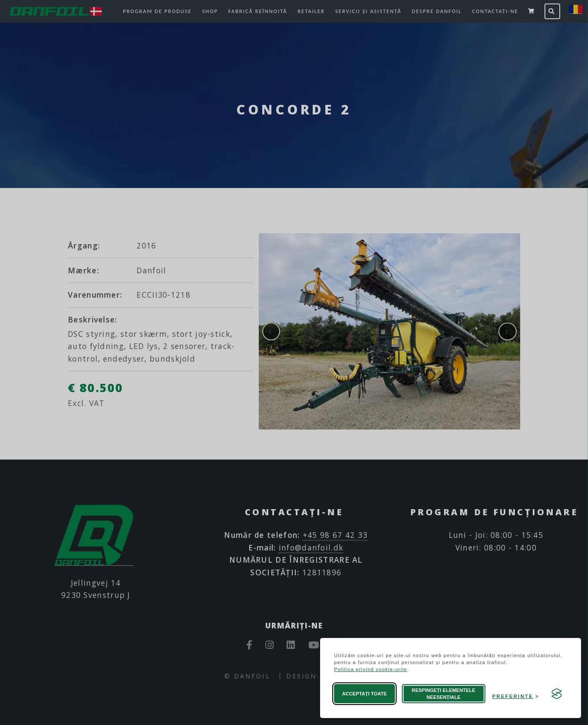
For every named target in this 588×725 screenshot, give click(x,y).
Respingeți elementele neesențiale (444, 694)
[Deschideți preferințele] (516, 694)
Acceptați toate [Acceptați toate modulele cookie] (364, 694)
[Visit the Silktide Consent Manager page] (557, 694)
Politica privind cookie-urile (371, 669)
